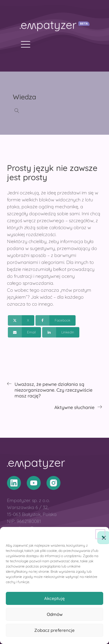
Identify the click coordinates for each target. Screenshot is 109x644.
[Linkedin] (61, 332)
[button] (100, 534)
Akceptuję (54, 598)
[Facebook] (56, 320)
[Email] (24, 332)
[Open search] (17, 111)
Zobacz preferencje (54, 630)
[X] (21, 320)
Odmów (55, 614)
